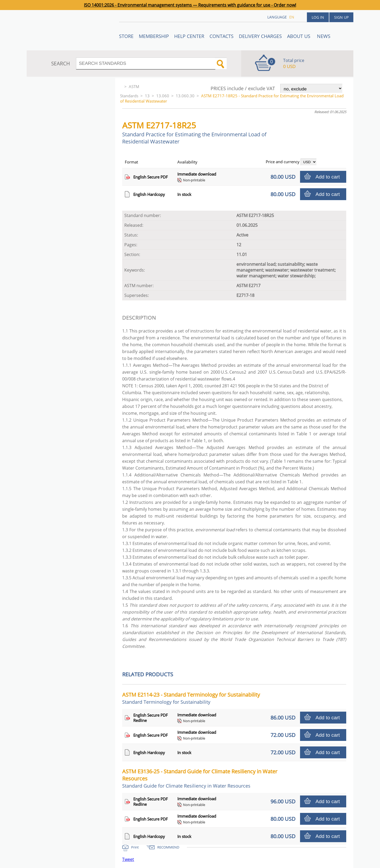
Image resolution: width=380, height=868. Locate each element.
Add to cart (328, 177)
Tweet (128, 859)
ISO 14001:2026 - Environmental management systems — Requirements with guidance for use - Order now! (190, 5)
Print (135, 847)
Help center (189, 36)
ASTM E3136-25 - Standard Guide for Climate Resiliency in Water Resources (200, 778)
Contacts (222, 36)
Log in (318, 17)
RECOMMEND (168, 847)
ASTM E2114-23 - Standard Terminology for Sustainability (191, 698)
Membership (154, 36)
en (292, 17)
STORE (126, 36)
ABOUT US (299, 36)
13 (147, 96)
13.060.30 (185, 96)
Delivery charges (260, 36)
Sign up (341, 17)
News (324, 36)
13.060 (163, 96)
